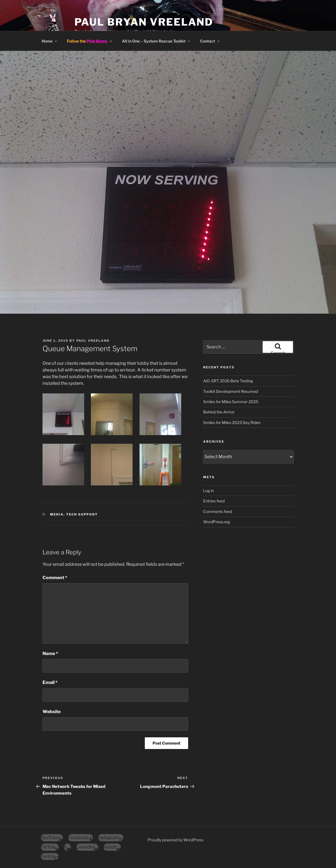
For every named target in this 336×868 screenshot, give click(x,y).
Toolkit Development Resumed (231, 391)
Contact (210, 41)
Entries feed (214, 501)
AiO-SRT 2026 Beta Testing (228, 381)
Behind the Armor (219, 412)
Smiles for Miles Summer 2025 (231, 402)
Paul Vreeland (93, 341)
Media (57, 514)
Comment (55, 578)
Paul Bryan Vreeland (144, 22)
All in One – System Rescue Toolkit (156, 41)
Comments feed (218, 511)
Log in (208, 491)
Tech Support (82, 514)
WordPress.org (216, 522)
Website (52, 712)
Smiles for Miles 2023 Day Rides (232, 422)
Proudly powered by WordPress (176, 840)
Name (50, 654)
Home (50, 41)
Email (50, 682)
